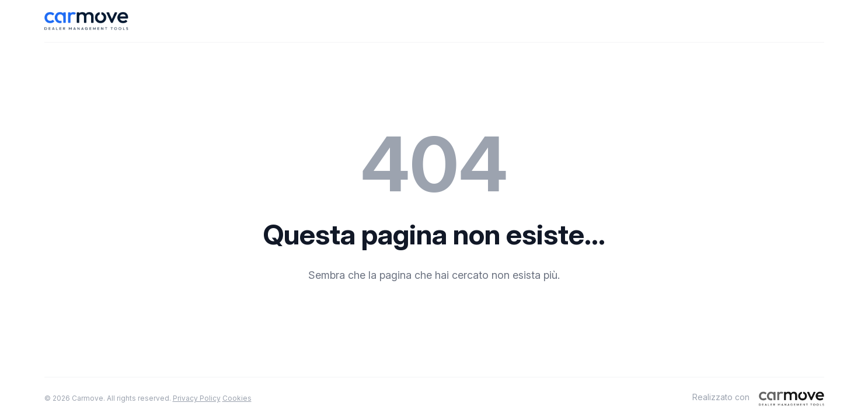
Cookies (237, 398)
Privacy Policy (197, 398)
